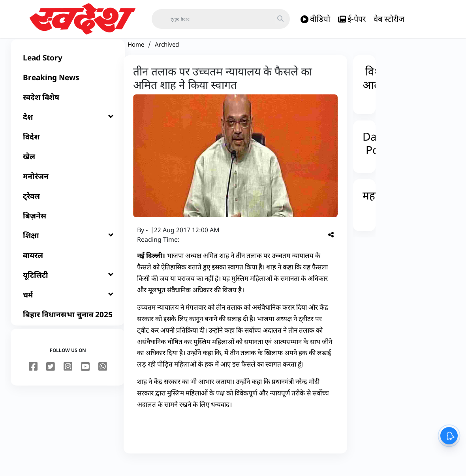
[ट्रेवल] (68, 208)
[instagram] (68, 379)
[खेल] (68, 168)
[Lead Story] (68, 70)
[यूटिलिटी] (68, 287)
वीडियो (315, 19)
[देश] (68, 129)
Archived (167, 56)
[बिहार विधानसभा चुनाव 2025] (68, 326)
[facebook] (33, 379)
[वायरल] (68, 267)
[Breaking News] (68, 89)
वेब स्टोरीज (389, 19)
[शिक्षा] (68, 247)
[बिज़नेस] (68, 228)
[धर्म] (68, 307)
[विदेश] (68, 149)
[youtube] (85, 379)
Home (136, 56)
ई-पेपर (352, 19)
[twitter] (51, 379)
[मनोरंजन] (68, 188)
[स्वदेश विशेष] (68, 109)
